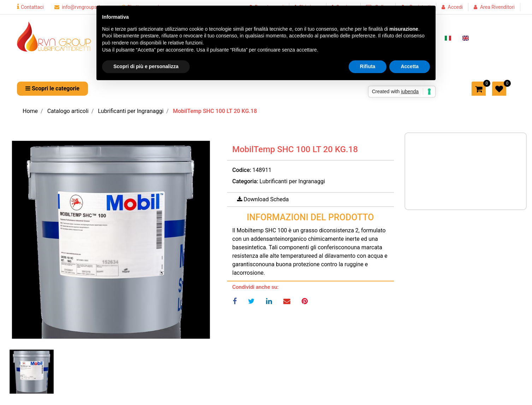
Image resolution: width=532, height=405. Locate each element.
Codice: (242, 170)
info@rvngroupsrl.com (83, 7)
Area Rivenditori (497, 7)
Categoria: (246, 181)
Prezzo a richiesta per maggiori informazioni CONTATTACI (461, 170)
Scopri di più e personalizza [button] (146, 66)
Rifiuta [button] (368, 66)
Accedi (456, 7)
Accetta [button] (410, 66)
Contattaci (30, 7)
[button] (52, 89)
